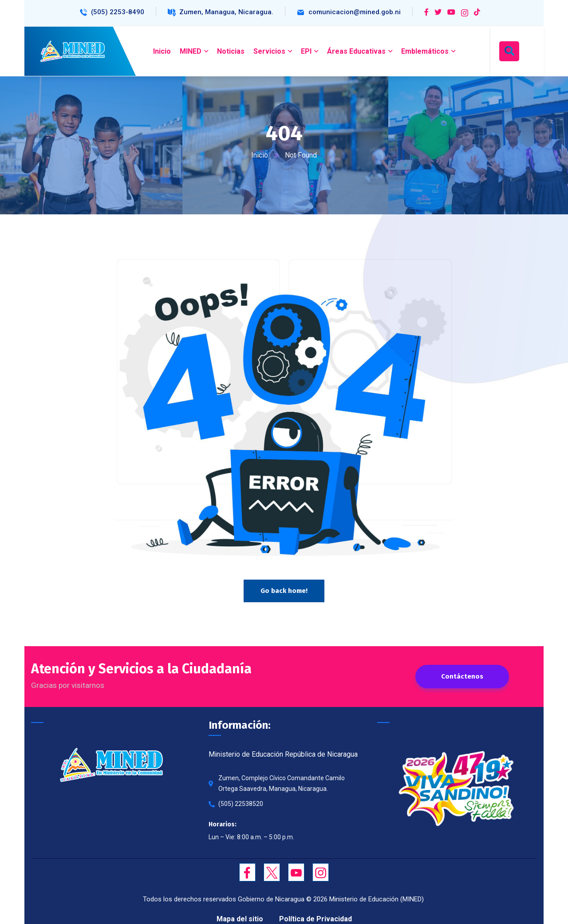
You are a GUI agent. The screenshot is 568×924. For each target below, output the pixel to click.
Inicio (260, 155)
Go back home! (284, 591)
